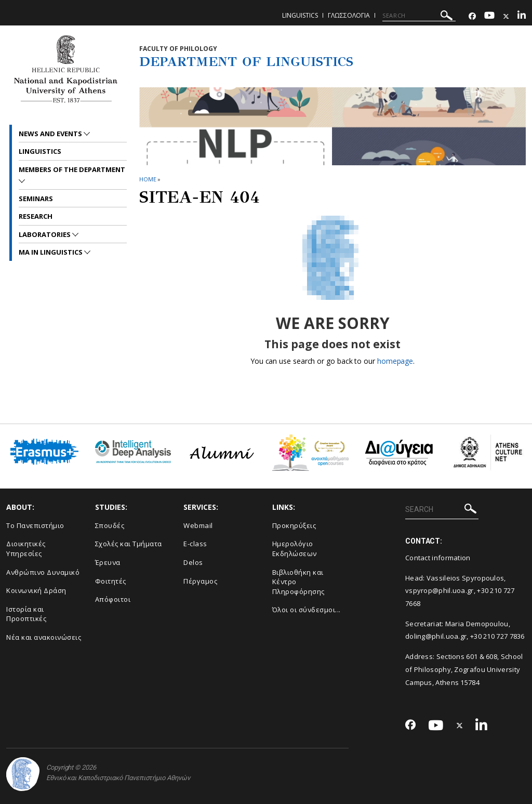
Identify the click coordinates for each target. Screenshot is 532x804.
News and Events (51, 134)
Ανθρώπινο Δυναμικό (43, 572)
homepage (395, 361)
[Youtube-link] (489, 16)
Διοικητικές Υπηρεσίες (26, 549)
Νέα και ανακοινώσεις (44, 637)
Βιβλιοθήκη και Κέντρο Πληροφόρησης (298, 582)
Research (36, 216)
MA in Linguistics (51, 252)
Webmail (198, 525)
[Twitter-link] (506, 16)
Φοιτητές (111, 581)
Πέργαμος (200, 581)
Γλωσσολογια (349, 15)
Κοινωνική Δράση (36, 590)
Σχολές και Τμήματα (129, 544)
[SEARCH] (419, 16)
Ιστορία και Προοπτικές (26, 614)
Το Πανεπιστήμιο (35, 525)
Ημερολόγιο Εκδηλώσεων (295, 549)
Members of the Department (72, 169)
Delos (193, 562)
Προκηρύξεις (294, 525)
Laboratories (45, 234)
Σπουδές (110, 525)
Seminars (36, 199)
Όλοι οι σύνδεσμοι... (307, 610)
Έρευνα (108, 562)
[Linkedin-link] (522, 16)
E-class (195, 544)
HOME (148, 179)
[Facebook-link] (472, 16)
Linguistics (300, 15)
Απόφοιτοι (113, 599)
